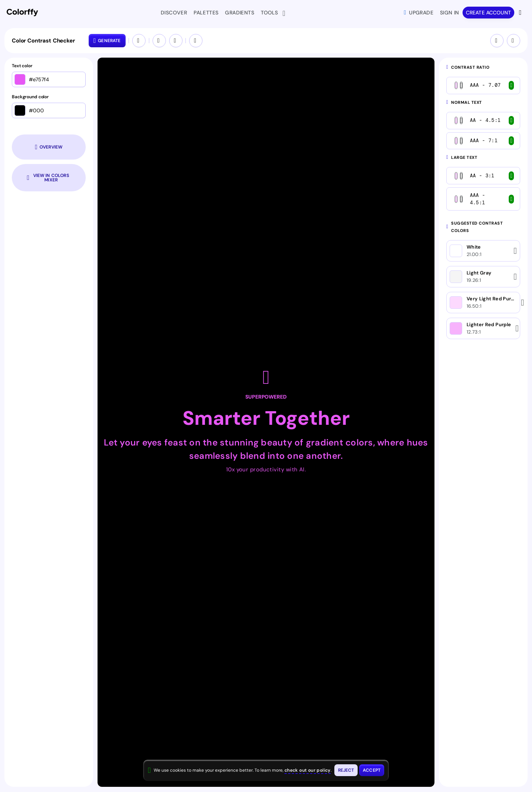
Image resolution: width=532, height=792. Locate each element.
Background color (30, 97)
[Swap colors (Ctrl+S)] (139, 41)
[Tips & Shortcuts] (497, 41)
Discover (174, 13)
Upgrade (419, 13)
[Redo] (176, 41)
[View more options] (521, 13)
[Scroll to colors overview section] (49, 147)
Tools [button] (271, 13)
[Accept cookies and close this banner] (372, 770)
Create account (488, 13)
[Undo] (159, 41)
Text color (22, 66)
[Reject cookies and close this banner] (346, 770)
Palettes (206, 13)
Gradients (240, 13)
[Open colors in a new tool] (196, 41)
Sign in (450, 13)
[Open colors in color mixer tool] (49, 178)
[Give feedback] (514, 41)
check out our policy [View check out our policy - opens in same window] (308, 770)
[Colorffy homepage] (22, 13)
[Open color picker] (20, 79)
